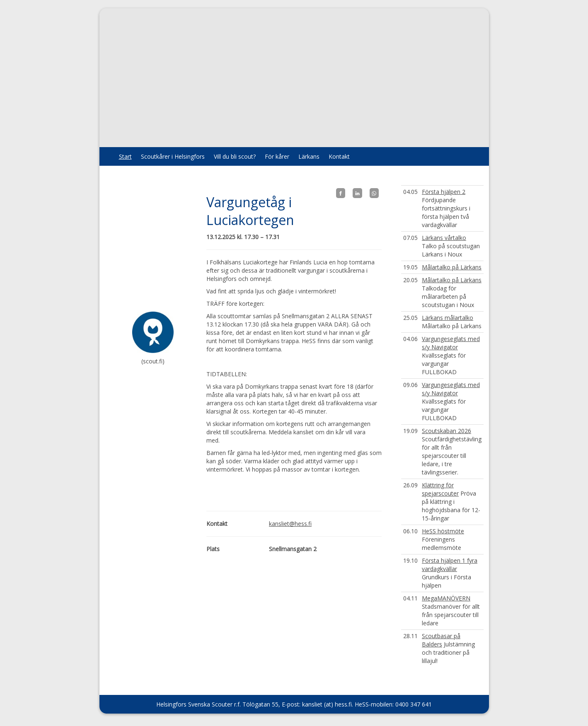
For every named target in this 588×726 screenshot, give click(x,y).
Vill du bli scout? (235, 156)
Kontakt (339, 156)
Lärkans (309, 156)
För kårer (277, 156)
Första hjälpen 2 (444, 192)
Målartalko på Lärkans (452, 267)
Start (125, 156)
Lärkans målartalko (448, 318)
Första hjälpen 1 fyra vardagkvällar (450, 565)
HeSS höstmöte (443, 531)
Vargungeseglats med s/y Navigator (451, 343)
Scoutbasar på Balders (441, 640)
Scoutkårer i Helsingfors (173, 156)
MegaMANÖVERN (446, 598)
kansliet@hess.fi (290, 524)
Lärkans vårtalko (444, 238)
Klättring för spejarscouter (440, 489)
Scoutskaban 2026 (446, 431)
